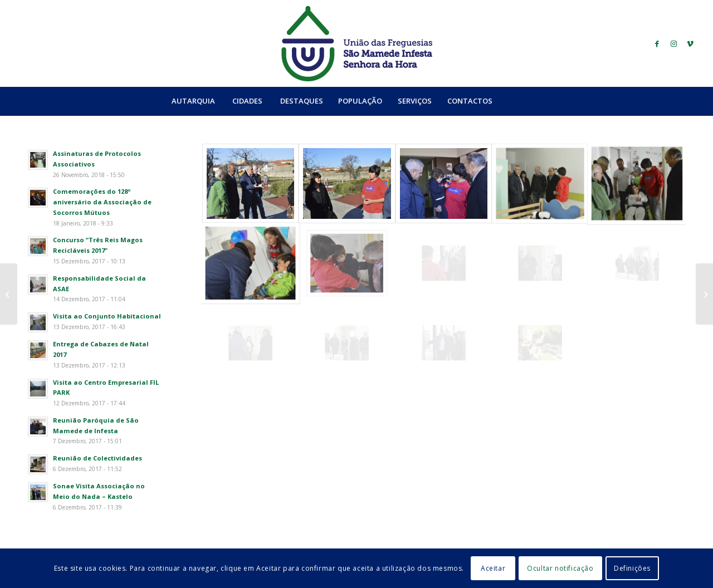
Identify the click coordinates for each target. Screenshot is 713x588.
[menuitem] (193, 101)
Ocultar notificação (560, 568)
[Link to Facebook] (657, 43)
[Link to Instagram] (673, 43)
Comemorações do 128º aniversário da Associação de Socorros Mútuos (102, 202)
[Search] (524, 101)
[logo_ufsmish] (356, 43)
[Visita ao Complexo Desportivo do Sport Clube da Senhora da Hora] (9, 294)
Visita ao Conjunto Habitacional (107, 316)
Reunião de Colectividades (97, 458)
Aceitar (493, 568)
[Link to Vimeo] (690, 43)
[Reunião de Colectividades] (704, 294)
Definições (632, 568)
